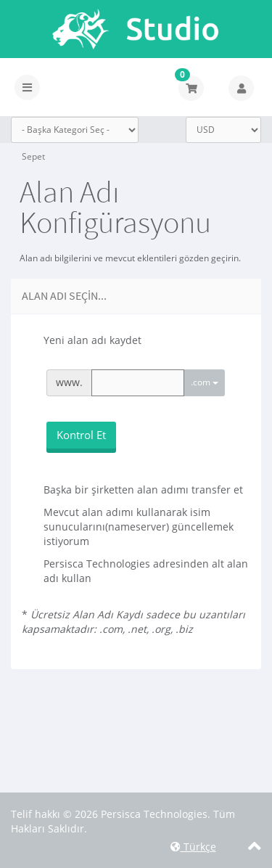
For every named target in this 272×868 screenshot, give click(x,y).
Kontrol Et (81, 435)
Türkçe (193, 847)
